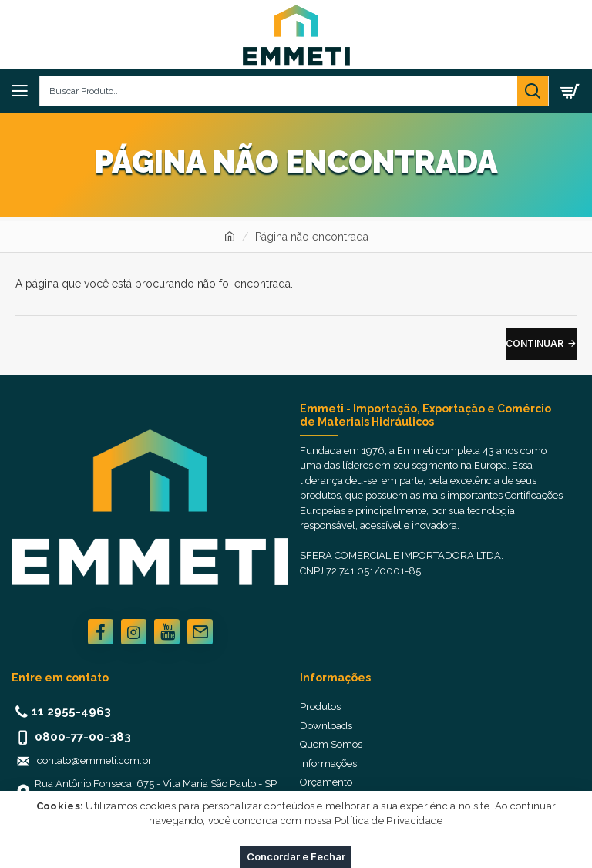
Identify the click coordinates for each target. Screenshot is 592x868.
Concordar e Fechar (296, 856)
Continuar (535, 343)
